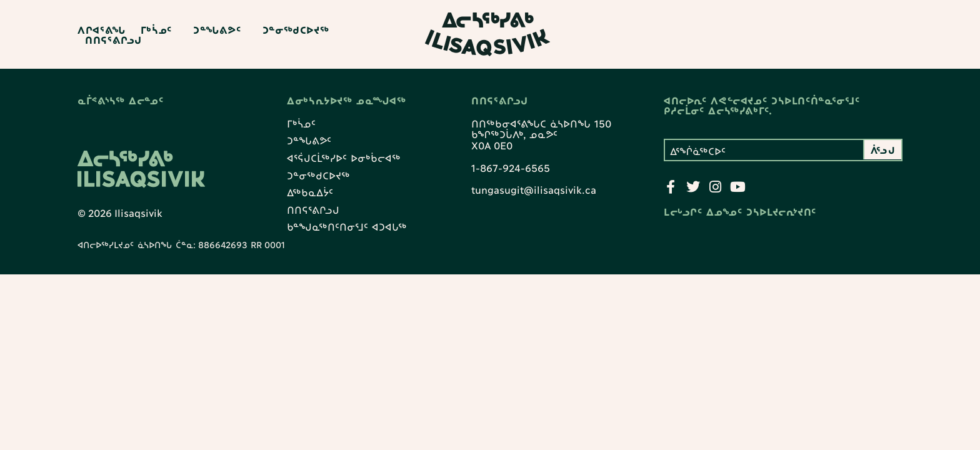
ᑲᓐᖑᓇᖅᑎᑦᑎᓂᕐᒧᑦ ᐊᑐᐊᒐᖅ (347, 227)
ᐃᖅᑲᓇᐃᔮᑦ (310, 192)
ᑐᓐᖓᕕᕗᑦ (220, 29)
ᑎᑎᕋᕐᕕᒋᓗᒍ (113, 39)
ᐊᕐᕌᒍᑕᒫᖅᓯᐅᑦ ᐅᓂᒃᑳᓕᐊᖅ (344, 158)
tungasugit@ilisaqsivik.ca (534, 190)
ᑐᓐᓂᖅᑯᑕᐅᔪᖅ (296, 29)
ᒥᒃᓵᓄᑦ (159, 29)
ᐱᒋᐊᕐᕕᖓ (102, 29)
